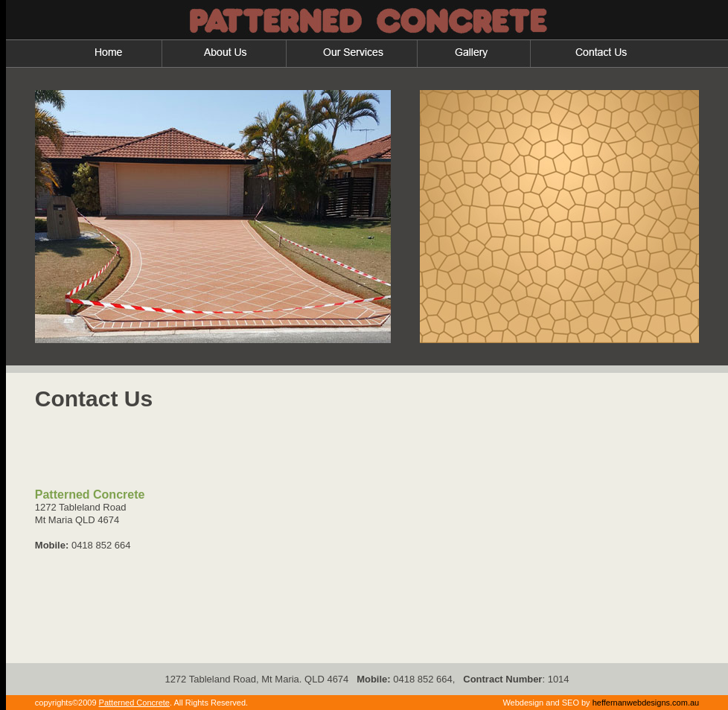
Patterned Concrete (134, 703)
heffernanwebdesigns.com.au (646, 703)
